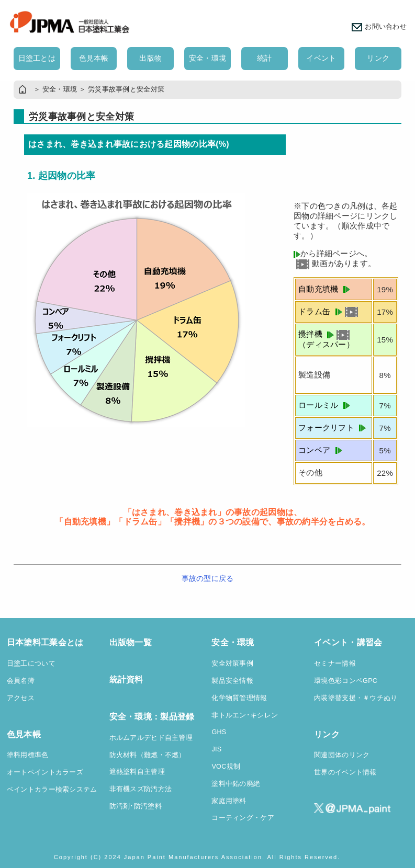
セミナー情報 (335, 664)
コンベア (320, 450)
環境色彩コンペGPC (346, 681)
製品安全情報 (232, 681)
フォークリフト (332, 427)
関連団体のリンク (342, 755)
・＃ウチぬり (377, 698)
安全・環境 (207, 58)
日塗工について (31, 664)
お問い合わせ (379, 27)
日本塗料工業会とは (45, 642)
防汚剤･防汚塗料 (136, 806)
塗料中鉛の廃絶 (236, 784)
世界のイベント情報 (345, 772)
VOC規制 (226, 767)
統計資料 (126, 679)
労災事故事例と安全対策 (126, 89)
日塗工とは (37, 58)
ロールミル (324, 405)
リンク (378, 58)
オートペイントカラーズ (45, 772)
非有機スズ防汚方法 (141, 789)
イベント (321, 58)
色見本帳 (94, 58)
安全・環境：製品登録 (152, 717)
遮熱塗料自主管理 (137, 772)
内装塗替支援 (335, 698)
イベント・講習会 (348, 642)
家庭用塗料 (229, 801)
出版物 (150, 58)
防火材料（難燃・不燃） (148, 755)
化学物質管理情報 (239, 698)
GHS (219, 732)
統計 (265, 58)
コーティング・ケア (243, 818)
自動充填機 (324, 289)
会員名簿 (21, 681)
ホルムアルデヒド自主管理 (151, 738)
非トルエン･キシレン (245, 715)
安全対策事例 (232, 664)
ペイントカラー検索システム (52, 790)
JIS (216, 749)
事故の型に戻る (208, 578)
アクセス (21, 698)
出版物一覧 (131, 642)
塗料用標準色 (28, 755)
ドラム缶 (328, 311)
